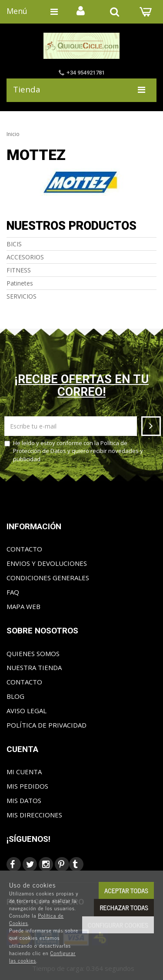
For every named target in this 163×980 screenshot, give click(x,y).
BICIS (14, 244)
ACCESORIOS (25, 257)
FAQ (13, 592)
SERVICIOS (22, 296)
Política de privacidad (47, 725)
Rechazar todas (124, 907)
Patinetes (20, 283)
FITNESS (19, 270)
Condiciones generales (48, 578)
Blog (15, 696)
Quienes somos (33, 653)
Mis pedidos (27, 786)
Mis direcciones (34, 815)
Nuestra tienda (34, 667)
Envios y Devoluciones (47, 563)
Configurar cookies (118, 925)
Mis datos (24, 800)
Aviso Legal (27, 711)
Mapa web (23, 606)
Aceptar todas (126, 890)
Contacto (24, 549)
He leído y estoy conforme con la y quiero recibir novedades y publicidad (74, 451)
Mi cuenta (24, 772)
